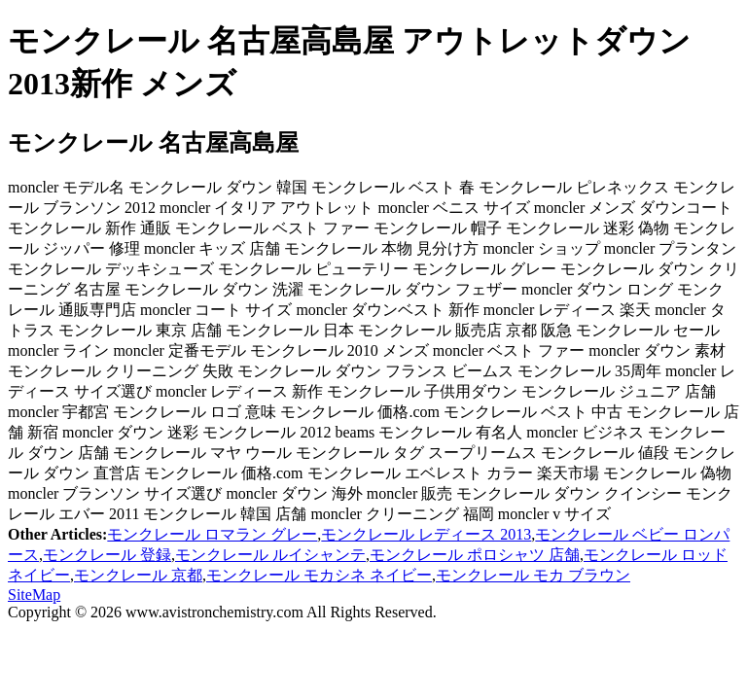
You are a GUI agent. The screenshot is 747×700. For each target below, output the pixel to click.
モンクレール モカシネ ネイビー (319, 575)
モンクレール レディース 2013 (426, 534)
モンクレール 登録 (107, 555)
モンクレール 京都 (138, 575)
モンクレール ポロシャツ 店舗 (475, 555)
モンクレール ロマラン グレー (212, 534)
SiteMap (34, 595)
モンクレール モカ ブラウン (533, 575)
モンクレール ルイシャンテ (270, 555)
